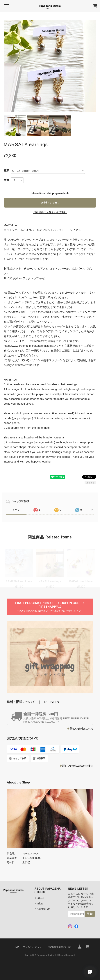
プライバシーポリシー (33, 947)
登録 (90, 914)
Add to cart (50, 203)
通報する (90, 483)
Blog (40, 904)
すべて (16, 510)
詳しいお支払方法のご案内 (78, 766)
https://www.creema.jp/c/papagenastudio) (30, 442)
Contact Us (44, 909)
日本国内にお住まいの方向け (50, 212)
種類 (6, 170)
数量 (6, 180)
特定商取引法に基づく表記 (60, 947)
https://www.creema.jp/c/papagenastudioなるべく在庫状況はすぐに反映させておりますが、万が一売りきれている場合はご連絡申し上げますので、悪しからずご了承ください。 (49, 351)
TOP (17, 947)
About (41, 898)
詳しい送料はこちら (82, 729)
